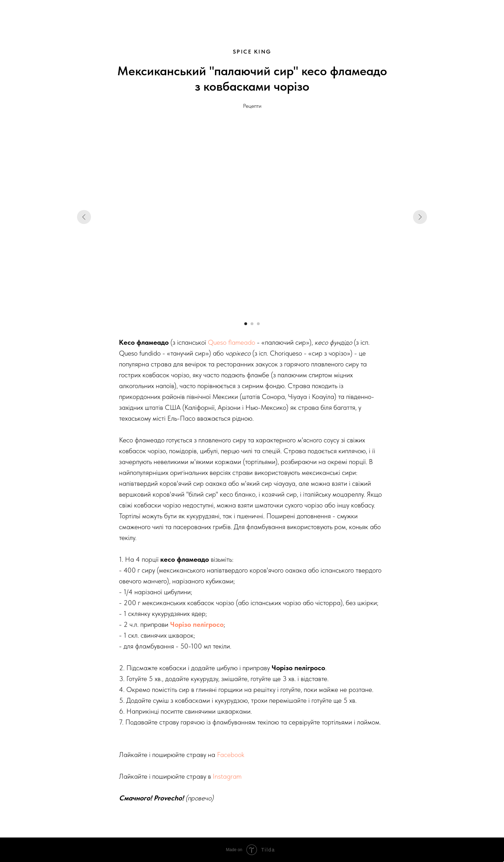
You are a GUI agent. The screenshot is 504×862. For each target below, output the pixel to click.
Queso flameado (232, 342)
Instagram (227, 776)
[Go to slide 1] (246, 324)
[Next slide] (420, 217)
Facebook (231, 755)
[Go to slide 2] (252, 324)
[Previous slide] (84, 217)
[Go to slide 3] (258, 324)
